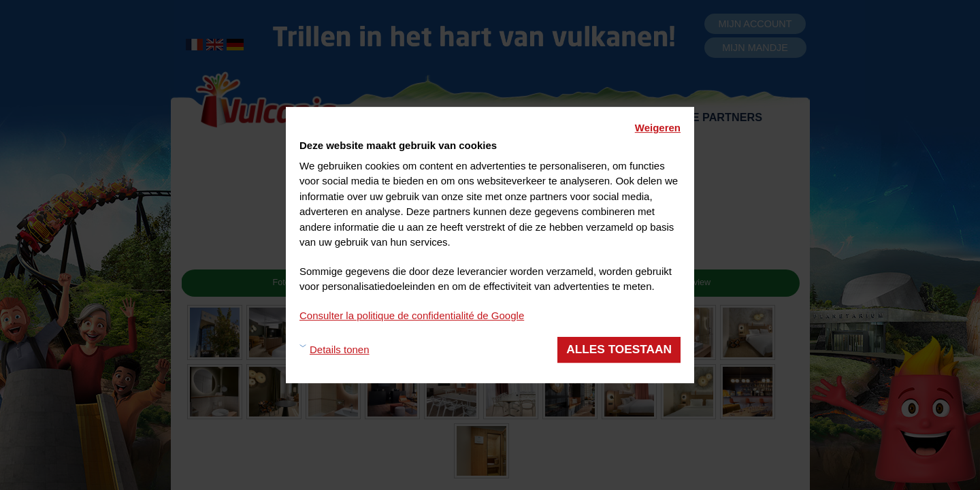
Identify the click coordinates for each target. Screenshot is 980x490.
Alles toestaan (619, 349)
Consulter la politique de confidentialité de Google (412, 315)
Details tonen (340, 349)
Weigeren (658, 128)
